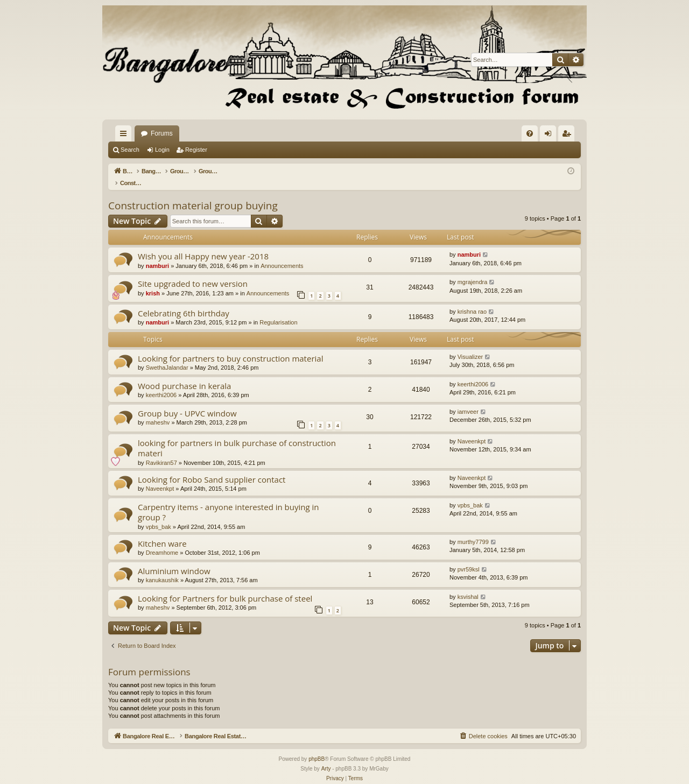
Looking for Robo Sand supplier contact (212, 468)
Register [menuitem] (569, 136)
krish (153, 282)
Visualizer (470, 345)
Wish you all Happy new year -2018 (203, 245)
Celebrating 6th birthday (184, 302)
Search (130, 150)
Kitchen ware (162, 532)
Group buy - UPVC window (187, 402)
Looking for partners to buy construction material (230, 347)
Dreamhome (162, 541)
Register (196, 150)
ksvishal (468, 585)
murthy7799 (473, 531)
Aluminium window (174, 560)
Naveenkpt (472, 430)
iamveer (468, 400)
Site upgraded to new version (193, 272)
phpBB (317, 748)
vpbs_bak (159, 515)
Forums (296, 133)
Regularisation (278, 311)
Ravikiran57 (161, 451)
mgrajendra (473, 271)
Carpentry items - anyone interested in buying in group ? (229, 501)
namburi (157, 255)
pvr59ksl (469, 558)
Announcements (282, 255)
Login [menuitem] (550, 136)
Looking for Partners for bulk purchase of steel (225, 587)
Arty (326, 757)
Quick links (125, 136)
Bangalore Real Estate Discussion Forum (200, 133)
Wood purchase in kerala (184, 375)
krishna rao (472, 300)
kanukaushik (162, 569)
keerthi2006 (161, 384)
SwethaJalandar (167, 356)
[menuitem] (530, 133)
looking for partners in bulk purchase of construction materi (237, 437)
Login (162, 150)
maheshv (158, 411)
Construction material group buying (193, 194)
